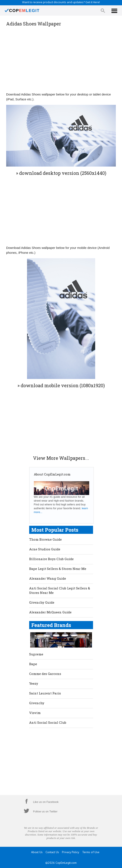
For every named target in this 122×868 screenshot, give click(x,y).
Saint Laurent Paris (45, 693)
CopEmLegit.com (66, 863)
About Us (37, 852)
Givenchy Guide (42, 602)
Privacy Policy (71, 852)
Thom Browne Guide (45, 539)
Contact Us (52, 852)
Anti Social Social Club (48, 722)
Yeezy (34, 683)
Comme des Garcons (45, 674)
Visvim (35, 713)
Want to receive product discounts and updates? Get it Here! (61, 2)
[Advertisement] (61, 59)
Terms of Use (91, 852)
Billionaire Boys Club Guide (51, 559)
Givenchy (37, 703)
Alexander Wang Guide (48, 578)
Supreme (36, 654)
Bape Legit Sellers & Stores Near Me (58, 569)
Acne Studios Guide (45, 549)
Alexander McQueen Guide (50, 612)
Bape (33, 664)
